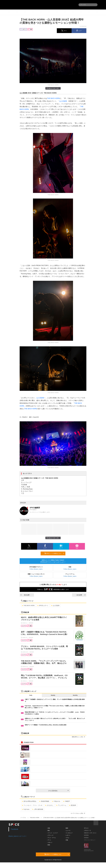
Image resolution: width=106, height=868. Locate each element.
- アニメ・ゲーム (51, 838)
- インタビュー (69, 833)
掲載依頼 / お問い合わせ (90, 833)
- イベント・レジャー (52, 833)
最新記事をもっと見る (78, 737)
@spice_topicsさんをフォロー (17, 836)
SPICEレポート (43, 606)
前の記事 (25, 595)
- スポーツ (50, 842)
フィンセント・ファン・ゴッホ (32, 805)
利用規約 (86, 838)
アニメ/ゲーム (61, 805)
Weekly (53, 695)
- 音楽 (48, 828)
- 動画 (67, 828)
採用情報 (86, 835)
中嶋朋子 (67, 801)
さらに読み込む (58, 791)
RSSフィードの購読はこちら (54, 553)
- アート (49, 840)
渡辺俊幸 (73, 805)
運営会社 (86, 828)
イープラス (23, 818)
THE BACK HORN (53, 98)
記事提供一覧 (87, 831)
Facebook (15, 829)
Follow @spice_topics (36, 569)
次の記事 (81, 595)
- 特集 (67, 840)
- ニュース (68, 831)
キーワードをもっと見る (78, 813)
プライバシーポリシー (90, 840)
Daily (31, 695)
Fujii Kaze (26, 809)
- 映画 (48, 845)
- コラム (67, 838)
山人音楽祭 (63, 101)
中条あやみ (56, 801)
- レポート (68, 835)
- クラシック (50, 835)
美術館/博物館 (44, 801)
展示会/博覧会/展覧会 (29, 801)
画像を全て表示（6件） (53, 88)
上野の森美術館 (38, 809)
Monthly (75, 695)
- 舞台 (48, 831)
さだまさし (49, 805)
